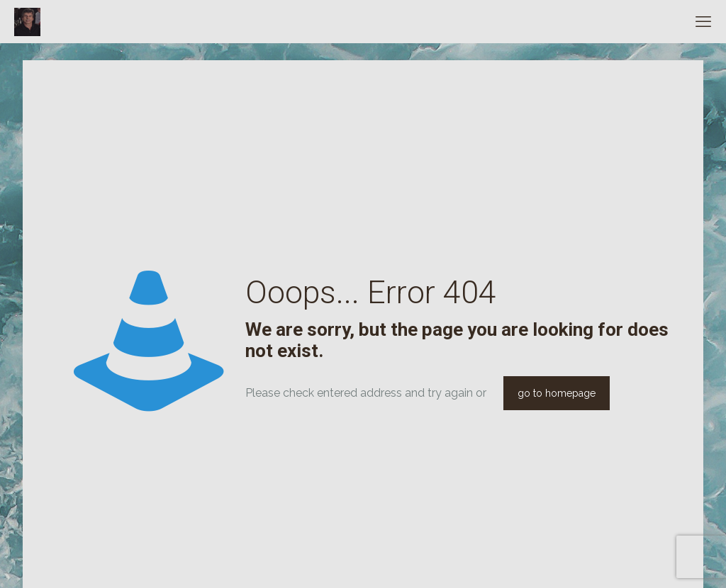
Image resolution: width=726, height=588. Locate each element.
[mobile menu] (703, 21)
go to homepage (557, 393)
